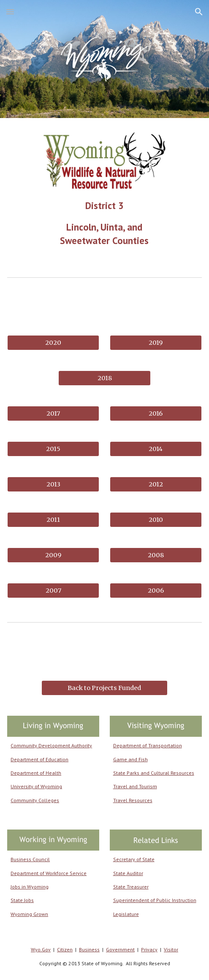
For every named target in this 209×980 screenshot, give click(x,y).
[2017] (53, 414)
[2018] (104, 378)
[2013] (53, 485)
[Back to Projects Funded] (104, 688)
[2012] (156, 485)
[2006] (156, 591)
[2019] (156, 343)
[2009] (53, 555)
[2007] (53, 591)
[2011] (53, 520)
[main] (104, 223)
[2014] (156, 449)
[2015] (53, 449)
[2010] (156, 520)
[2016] (156, 414)
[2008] (156, 555)
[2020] (53, 343)
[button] (10, 12)
